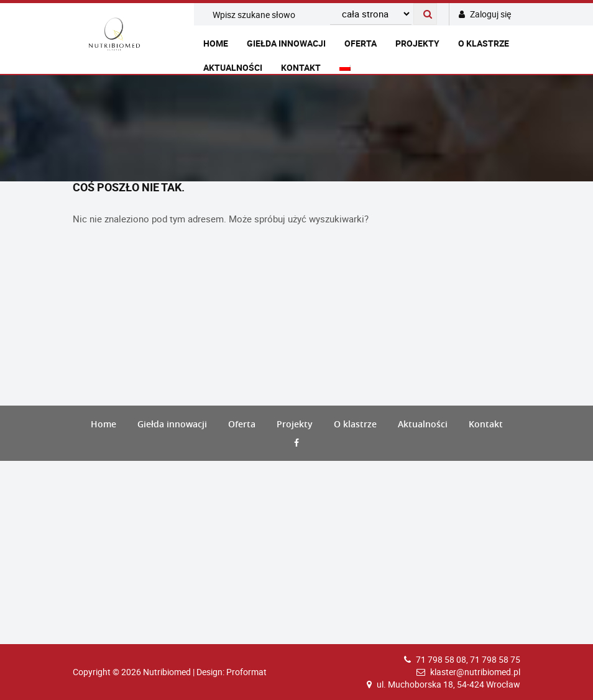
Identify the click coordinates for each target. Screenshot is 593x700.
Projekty (417, 43)
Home (216, 43)
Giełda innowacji (286, 43)
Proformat (246, 672)
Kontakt (301, 67)
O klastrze (484, 43)
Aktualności (233, 67)
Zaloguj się (485, 14)
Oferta (361, 43)
